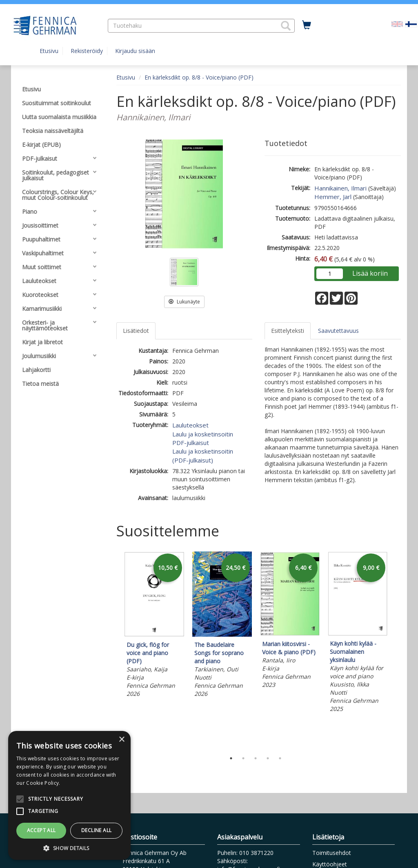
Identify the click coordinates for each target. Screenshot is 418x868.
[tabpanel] (154, 626)
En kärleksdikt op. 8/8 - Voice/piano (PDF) (199, 77)
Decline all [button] (96, 830)
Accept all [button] (41, 830)
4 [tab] (268, 758)
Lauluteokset (190, 425)
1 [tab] (231, 758)
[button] (286, 26)
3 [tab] (256, 758)
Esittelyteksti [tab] (288, 331)
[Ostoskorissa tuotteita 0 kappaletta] (307, 25)
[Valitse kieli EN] (397, 23)
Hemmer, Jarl (333, 197)
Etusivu (49, 51)
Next (397, 650)
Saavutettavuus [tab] (338, 331)
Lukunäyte (184, 302)
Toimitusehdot (332, 853)
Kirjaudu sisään (135, 51)
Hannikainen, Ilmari (340, 188)
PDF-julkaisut (191, 443)
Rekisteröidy (87, 51)
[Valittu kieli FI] (411, 23)
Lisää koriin (370, 273)
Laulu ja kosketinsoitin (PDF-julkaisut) (203, 455)
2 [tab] (243, 758)
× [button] (121, 740)
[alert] (69, 795)
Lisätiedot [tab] (136, 331)
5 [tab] (280, 758)
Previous (114, 650)
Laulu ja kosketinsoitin (203, 434)
